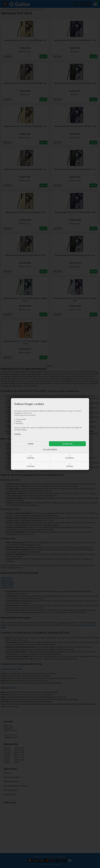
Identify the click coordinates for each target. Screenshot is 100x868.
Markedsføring (70, 458)
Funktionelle (30, 466)
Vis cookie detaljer (50, 449)
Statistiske (70, 466)
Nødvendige (30, 458)
